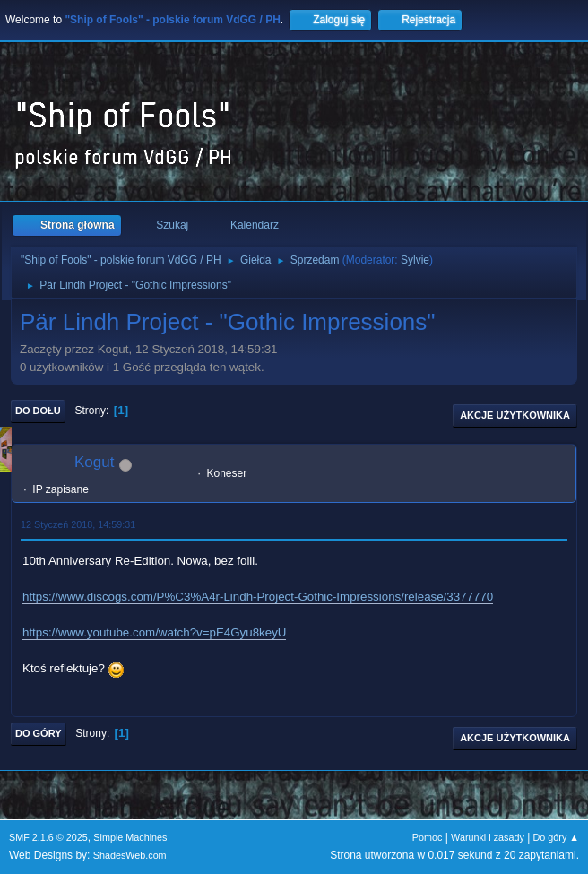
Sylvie (415, 260)
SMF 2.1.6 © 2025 (48, 837)
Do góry (39, 733)
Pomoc (428, 837)
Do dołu (38, 411)
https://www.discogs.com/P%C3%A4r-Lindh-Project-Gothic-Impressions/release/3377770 (258, 597)
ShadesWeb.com (130, 855)
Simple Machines (130, 837)
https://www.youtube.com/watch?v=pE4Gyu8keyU (154, 632)
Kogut (94, 462)
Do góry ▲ (556, 837)
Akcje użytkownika (515, 415)
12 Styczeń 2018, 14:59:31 (78, 524)
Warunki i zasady (488, 837)
